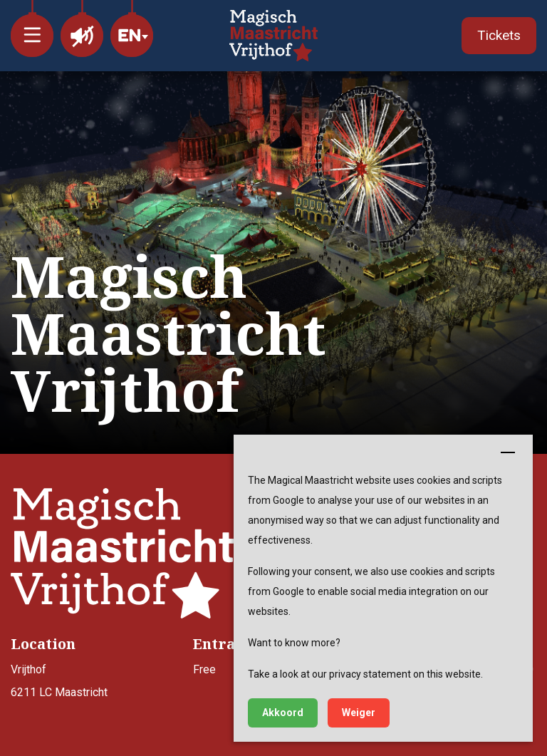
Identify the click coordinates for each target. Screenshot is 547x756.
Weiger (359, 713)
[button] (32, 29)
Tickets (499, 35)
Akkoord (283, 713)
